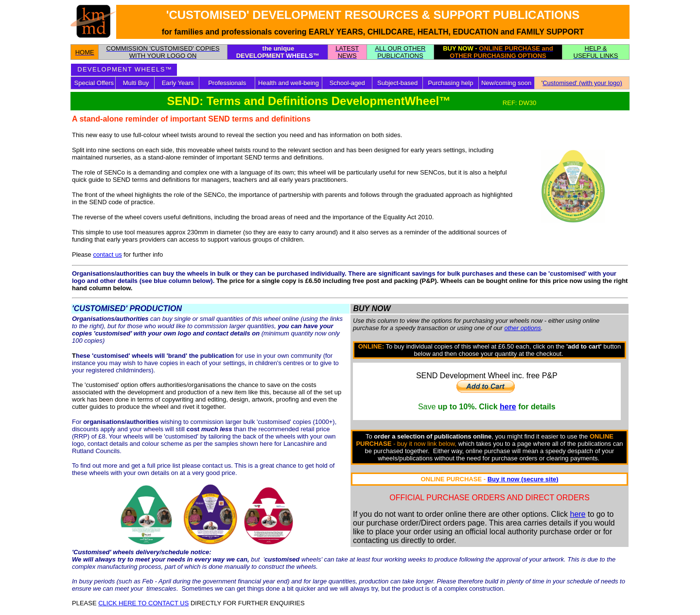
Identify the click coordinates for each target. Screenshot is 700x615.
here (508, 407)
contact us (107, 255)
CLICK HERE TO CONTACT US (143, 603)
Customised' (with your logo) (582, 83)
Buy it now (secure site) (523, 479)
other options (522, 328)
